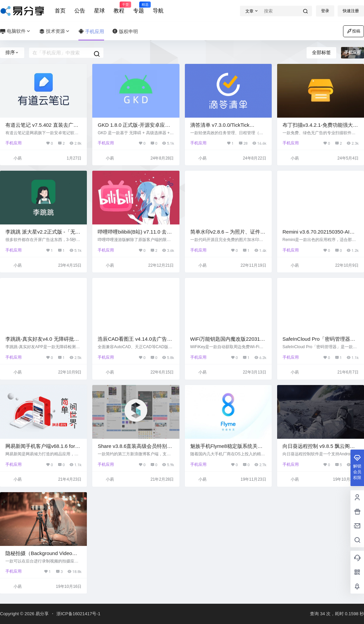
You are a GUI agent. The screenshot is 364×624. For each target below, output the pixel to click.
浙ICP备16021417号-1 (78, 614)
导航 (158, 11)
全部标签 (321, 52)
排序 (12, 52)
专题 (139, 8)
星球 (99, 11)
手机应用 (14, 143)
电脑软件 (16, 31)
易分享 (41, 614)
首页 (60, 11)
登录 (325, 11)
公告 (80, 11)
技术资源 (55, 31)
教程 (119, 8)
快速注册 (351, 11)
